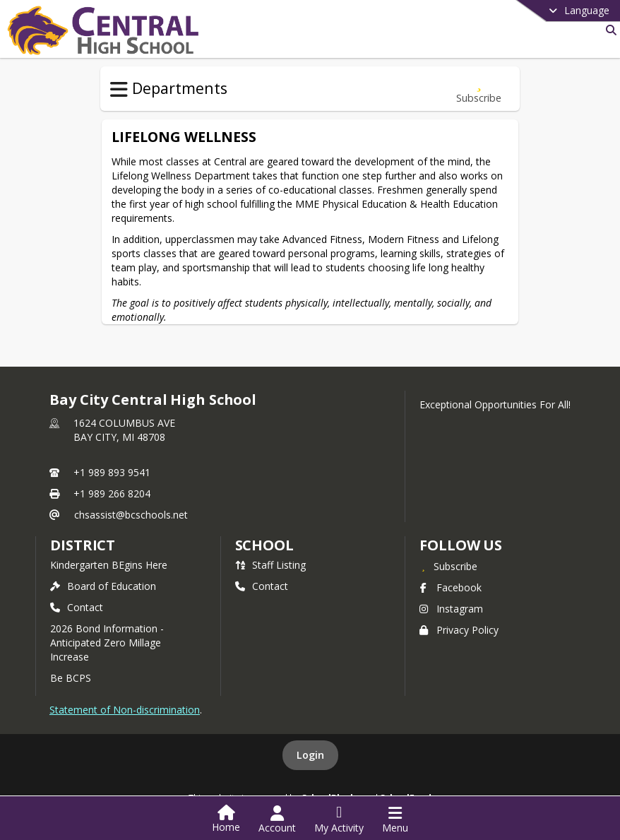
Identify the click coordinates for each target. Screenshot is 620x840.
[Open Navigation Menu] (395, 820)
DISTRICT (83, 545)
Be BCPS (71, 678)
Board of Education (103, 586)
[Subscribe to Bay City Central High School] (448, 566)
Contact (77, 607)
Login (310, 755)
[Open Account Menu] (277, 820)
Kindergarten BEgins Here (109, 565)
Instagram (451, 609)
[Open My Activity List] (339, 820)
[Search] (608, 30)
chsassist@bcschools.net (131, 515)
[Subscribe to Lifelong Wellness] (479, 89)
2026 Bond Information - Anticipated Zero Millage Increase (107, 643)
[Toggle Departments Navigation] (119, 90)
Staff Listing (270, 565)
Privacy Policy (459, 630)
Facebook (451, 587)
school (264, 545)
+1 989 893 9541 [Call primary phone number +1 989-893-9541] (112, 472)
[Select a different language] (544, 11)
